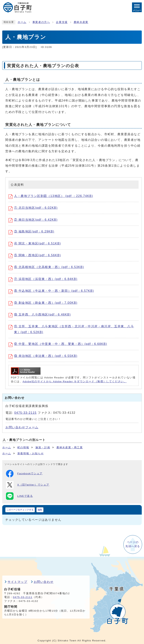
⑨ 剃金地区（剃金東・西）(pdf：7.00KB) (43, 303)
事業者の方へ (41, 22)
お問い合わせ (44, 582)
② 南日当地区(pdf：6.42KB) (33, 220)
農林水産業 (81, 22)
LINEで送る (19, 496)
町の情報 (23, 448)
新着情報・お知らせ (31, 453)
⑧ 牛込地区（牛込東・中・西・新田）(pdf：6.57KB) (51, 291)
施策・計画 (43, 448)
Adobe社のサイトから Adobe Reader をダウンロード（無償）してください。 (75, 381)
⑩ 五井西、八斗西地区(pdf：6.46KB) (40, 315)
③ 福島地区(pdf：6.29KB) (31, 231)
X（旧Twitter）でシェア (28, 485)
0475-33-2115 (25, 413)
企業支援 (62, 22)
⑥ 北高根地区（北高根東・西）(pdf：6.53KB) (46, 267)
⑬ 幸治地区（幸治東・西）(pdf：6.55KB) (43, 356)
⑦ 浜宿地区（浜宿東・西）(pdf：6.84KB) (43, 279)
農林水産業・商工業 (70, 448)
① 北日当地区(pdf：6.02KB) (33, 208)
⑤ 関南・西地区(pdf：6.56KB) (35, 255)
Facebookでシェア (24, 474)
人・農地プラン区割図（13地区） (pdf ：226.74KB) (51, 196)
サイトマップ (17, 582)
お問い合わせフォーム (22, 427)
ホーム (22, 22)
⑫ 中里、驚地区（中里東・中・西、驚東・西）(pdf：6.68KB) (58, 344)
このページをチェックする (20, 510)
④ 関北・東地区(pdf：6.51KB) (35, 243)
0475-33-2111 (23, 597)
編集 (40, 510)
